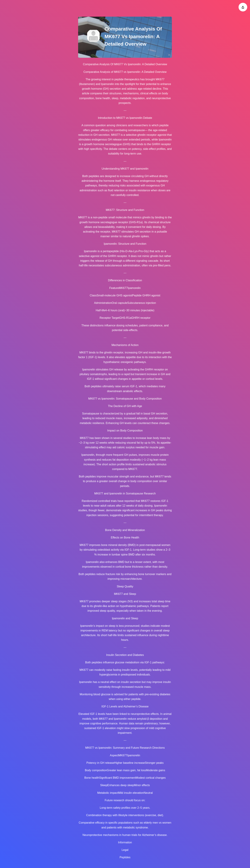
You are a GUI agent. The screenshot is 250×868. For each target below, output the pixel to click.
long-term (130, 154)
